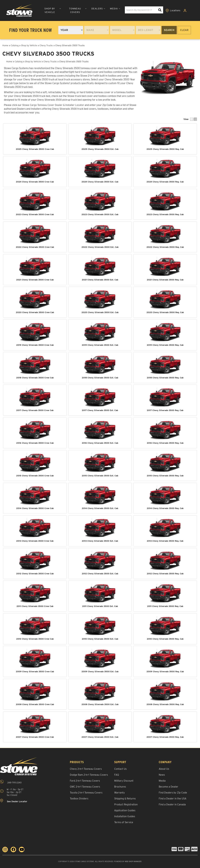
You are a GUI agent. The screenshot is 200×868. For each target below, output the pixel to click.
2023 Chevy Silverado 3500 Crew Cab (35, 214)
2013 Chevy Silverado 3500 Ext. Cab (100, 541)
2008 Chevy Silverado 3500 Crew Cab (35, 704)
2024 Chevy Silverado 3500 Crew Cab (35, 182)
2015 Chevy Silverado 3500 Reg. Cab (165, 475)
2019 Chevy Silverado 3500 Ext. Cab (100, 345)
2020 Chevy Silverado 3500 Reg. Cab (165, 312)
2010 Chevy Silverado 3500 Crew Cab (35, 638)
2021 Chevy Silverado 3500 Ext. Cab (100, 280)
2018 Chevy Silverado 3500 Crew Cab (35, 377)
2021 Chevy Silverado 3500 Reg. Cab (165, 280)
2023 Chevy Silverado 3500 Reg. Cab (165, 214)
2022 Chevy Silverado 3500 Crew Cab (35, 247)
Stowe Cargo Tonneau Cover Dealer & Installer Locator (53, 105)
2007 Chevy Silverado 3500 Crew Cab (35, 736)
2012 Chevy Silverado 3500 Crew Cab (35, 573)
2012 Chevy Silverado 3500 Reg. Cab (165, 573)
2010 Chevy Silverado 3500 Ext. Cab (100, 638)
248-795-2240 (11, 781)
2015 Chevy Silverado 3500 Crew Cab (35, 475)
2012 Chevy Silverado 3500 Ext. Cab (100, 573)
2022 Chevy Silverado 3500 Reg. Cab (165, 247)
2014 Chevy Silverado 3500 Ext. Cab (100, 508)
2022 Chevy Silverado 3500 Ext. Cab (100, 247)
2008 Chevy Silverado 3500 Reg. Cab (165, 704)
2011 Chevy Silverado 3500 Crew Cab (35, 606)
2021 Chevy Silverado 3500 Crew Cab (35, 280)
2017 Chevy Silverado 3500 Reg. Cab (165, 410)
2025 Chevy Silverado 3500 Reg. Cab (165, 149)
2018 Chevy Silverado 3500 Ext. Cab (100, 377)
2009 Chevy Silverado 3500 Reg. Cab (165, 671)
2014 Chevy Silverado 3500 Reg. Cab (165, 508)
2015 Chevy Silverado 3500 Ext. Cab (100, 475)
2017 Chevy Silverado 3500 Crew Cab (35, 410)
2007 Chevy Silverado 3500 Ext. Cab (100, 736)
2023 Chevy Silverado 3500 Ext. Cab (100, 214)
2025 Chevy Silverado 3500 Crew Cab (35, 149)
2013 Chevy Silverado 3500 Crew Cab (35, 541)
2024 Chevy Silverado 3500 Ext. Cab (100, 182)
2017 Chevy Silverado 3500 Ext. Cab (100, 410)
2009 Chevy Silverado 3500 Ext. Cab (100, 671)
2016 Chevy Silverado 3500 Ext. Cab (100, 443)
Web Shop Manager (133, 861)
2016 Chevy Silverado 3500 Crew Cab (35, 443)
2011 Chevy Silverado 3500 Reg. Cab (165, 606)
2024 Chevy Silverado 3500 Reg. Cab (165, 182)
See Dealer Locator (14, 800)
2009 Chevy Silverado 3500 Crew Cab (35, 671)
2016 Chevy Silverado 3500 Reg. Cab (165, 443)
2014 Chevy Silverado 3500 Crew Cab (35, 508)
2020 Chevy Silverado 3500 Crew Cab (35, 312)
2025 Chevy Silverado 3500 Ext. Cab (100, 149)
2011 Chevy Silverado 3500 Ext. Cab (100, 606)
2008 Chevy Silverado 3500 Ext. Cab (100, 704)
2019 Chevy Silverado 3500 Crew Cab (35, 345)
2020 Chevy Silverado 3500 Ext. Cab (100, 312)
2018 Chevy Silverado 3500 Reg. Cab (165, 377)
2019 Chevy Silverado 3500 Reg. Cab (165, 345)
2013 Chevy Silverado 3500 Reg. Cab (165, 541)
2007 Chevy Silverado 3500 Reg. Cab (165, 736)
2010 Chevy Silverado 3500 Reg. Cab (165, 638)
